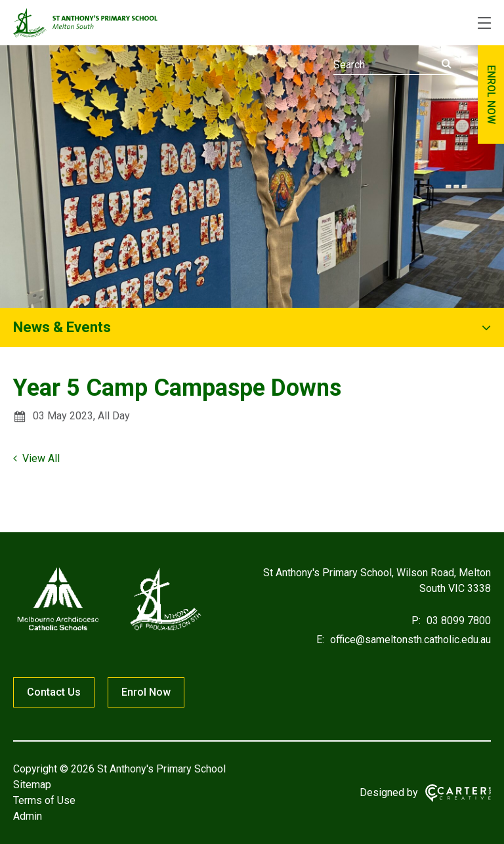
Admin (28, 816)
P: (416, 621)
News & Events (62, 327)
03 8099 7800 (457, 621)
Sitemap (32, 785)
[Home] (109, 630)
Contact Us (54, 692)
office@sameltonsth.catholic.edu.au (409, 640)
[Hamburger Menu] (484, 23)
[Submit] (447, 64)
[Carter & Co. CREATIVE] (458, 793)
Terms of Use (44, 800)
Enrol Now (146, 692)
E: (320, 640)
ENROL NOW (491, 95)
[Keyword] (392, 65)
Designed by (389, 792)
